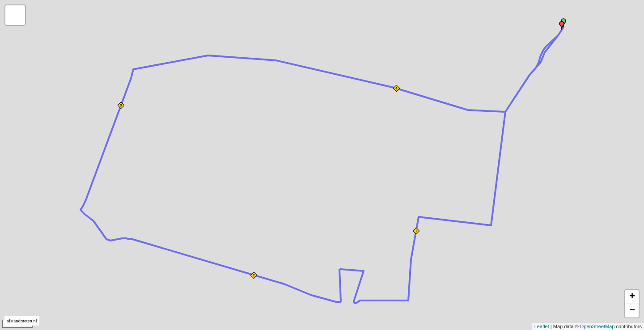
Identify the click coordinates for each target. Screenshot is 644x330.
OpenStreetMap (597, 326)
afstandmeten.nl (22, 321)
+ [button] (632, 297)
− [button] (632, 311)
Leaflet (542, 326)
